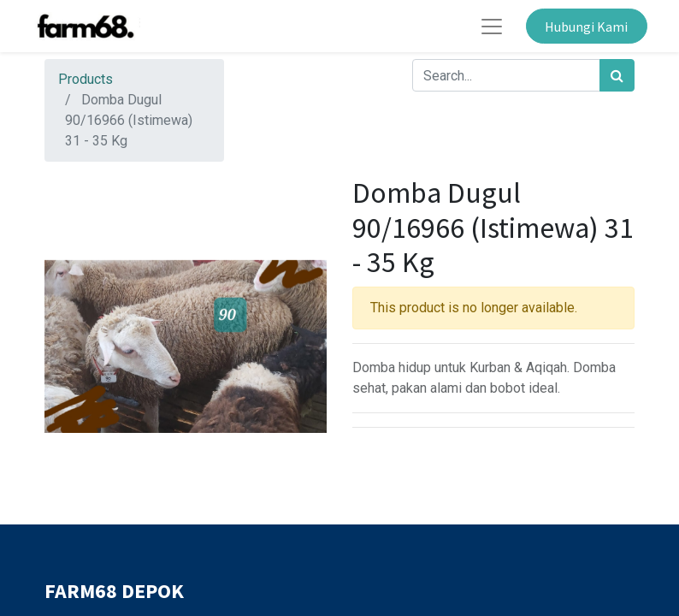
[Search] (617, 75)
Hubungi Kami (586, 27)
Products (86, 79)
